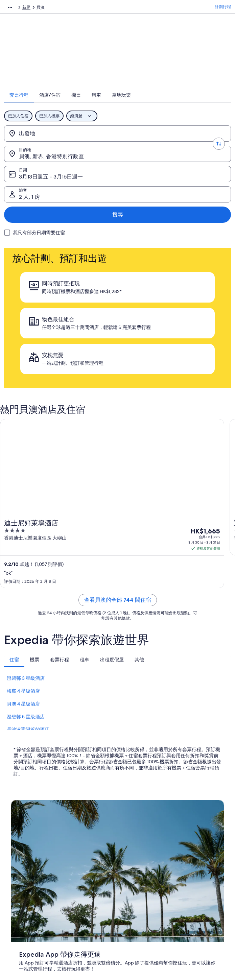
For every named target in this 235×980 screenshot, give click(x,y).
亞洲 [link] (66, 8)
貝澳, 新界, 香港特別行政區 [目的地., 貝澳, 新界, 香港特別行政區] (168, 145)
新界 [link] (115, 8)
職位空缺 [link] (19, 823)
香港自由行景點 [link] (81, 812)
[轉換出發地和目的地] (118, 142)
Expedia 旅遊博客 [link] (83, 888)
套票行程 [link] (48, 8)
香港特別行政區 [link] (90, 8)
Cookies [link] (131, 823)
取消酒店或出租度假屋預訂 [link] (202, 837)
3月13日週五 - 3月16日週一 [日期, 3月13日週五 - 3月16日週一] (59, 165)
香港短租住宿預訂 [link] (84, 834)
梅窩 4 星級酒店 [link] (23, 562)
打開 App (108, 743)
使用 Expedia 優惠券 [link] (198, 861)
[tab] (66, 104)
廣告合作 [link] (19, 856)
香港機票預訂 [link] (79, 856)
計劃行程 (223, 8)
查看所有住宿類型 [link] (84, 877)
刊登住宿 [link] (19, 834)
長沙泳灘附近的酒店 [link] (28, 600)
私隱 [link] (128, 812)
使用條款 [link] (132, 834)
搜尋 (212, 162)
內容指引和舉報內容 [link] (142, 866)
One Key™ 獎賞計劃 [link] (85, 899)
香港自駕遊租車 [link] (81, 866)
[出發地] (64, 142)
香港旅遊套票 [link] (79, 845)
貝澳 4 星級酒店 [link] (23, 575)
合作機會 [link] (19, 845)
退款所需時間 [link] (192, 850)
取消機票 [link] (188, 823)
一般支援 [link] (188, 812)
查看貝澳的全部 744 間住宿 (118, 471)
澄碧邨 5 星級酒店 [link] (26, 588)
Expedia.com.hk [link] (19, 8)
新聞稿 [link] (17, 877)
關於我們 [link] (19, 812)
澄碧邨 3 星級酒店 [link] (26, 549)
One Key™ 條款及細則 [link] (144, 845)
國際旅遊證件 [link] (192, 872)
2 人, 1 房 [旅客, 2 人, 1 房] (154, 165)
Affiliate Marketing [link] (28, 866)
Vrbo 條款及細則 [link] (139, 856)
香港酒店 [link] (75, 823)
